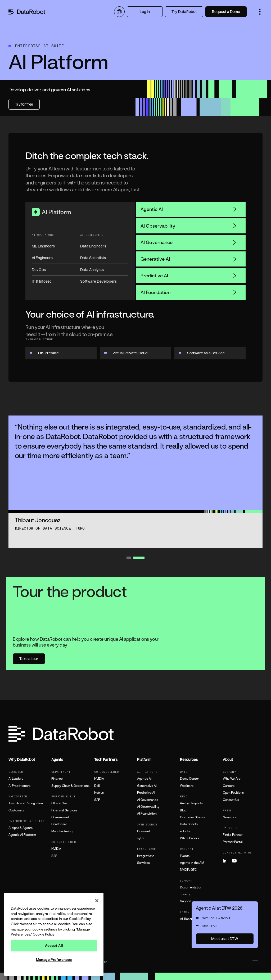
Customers (16, 810)
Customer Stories (192, 817)
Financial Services (64, 810)
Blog (183, 810)
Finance (57, 779)
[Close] (97, 901)
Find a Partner (233, 835)
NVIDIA (56, 849)
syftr (141, 838)
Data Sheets (189, 824)
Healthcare (59, 824)
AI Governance (189, 242)
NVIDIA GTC (188, 870)
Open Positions (233, 793)
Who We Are (232, 779)
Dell (97, 786)
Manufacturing (62, 831)
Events (185, 856)
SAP (54, 856)
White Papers (189, 838)
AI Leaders (16, 779)
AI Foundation (189, 292)
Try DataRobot (184, 12)
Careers (229, 786)
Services (143, 863)
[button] (260, 12)
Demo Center (189, 779)
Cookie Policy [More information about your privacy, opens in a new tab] (44, 934)
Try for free (24, 104)
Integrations (146, 856)
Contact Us (231, 800)
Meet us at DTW (225, 939)
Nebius (99, 793)
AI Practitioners (19, 786)
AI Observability (189, 226)
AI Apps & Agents (20, 828)
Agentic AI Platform (22, 835)
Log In (145, 12)
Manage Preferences (54, 960)
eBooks (185, 831)
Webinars (187, 786)
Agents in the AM (192, 863)
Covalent (144, 831)
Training (186, 894)
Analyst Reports (191, 803)
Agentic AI (189, 209)
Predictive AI (189, 276)
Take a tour (29, 659)
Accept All (54, 946)
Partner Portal (233, 842)
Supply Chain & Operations (70, 786)
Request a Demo (226, 12)
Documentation (191, 887)
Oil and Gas (59, 803)
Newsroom (230, 817)
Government (60, 817)
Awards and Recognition (26, 803)
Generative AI (189, 259)
